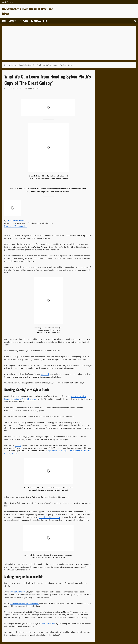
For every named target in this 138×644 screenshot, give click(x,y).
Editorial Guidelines (39, 21)
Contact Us (24, 21)
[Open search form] (135, 21)
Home (4, 21)
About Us (13, 21)
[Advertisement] (69, 43)
